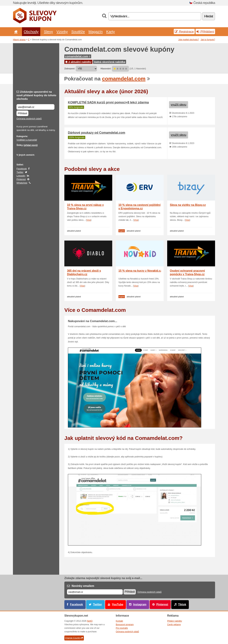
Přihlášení (205, 31)
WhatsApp (22, 183)
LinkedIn (21, 176)
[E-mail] (95, 592)
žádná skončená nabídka (110, 62)
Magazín (96, 32)
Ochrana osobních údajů (29, 119)
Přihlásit (22, 113)
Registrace (184, 31)
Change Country (74, 638)
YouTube (118, 604)
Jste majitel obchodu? (189, 40)
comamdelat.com (78, 56)
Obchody (31, 32)
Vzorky (62, 32)
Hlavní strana (19, 40)
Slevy (48, 32)
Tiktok (182, 604)
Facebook (22, 169)
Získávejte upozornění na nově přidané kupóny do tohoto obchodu (36, 95)
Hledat (209, 16)
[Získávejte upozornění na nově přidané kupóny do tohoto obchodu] (35, 107)
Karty (111, 32)
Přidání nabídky (175, 621)
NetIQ (90, 621)
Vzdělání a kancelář (27, 140)
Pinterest (21, 179)
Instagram (140, 604)
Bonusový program (125, 625)
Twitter (20, 172)
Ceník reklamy (174, 625)
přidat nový (31, 145)
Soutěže (78, 32)
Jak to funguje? (208, 40)
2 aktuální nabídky (78, 62)
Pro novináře (122, 628)
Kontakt (119, 621)
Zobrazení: (70, 69)
